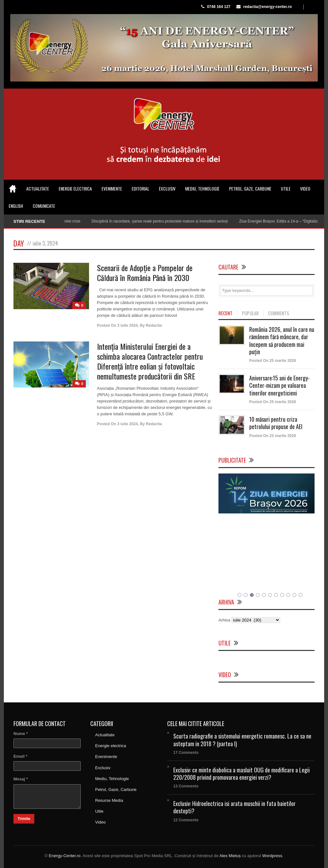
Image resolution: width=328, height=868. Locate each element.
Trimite (24, 819)
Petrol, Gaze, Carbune (250, 188)
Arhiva (224, 620)
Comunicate (44, 206)
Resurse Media (109, 800)
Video (305, 188)
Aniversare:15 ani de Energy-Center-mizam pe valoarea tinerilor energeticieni (279, 385)
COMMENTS (279, 313)
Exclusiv (167, 188)
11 (300, 595)
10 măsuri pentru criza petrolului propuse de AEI (276, 423)
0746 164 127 (219, 7)
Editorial (140, 188)
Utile (286, 188)
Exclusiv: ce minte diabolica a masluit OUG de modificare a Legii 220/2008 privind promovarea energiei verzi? (242, 774)
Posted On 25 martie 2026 (273, 361)
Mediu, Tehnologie (202, 188)
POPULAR (250, 313)
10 (294, 595)
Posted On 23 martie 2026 (273, 436)
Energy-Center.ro (65, 856)
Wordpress (272, 856)
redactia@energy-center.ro (267, 7)
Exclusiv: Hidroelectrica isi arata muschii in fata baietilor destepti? (234, 807)
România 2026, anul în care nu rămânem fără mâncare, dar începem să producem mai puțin (282, 340)
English (16, 206)
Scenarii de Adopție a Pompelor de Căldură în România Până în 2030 (145, 273)
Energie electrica (75, 188)
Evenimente (112, 188)
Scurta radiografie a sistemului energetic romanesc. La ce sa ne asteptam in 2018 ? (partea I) (242, 740)
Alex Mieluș (230, 856)
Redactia (154, 325)
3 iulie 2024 (127, 325)
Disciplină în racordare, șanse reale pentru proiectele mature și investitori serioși (163, 221)
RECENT (225, 313)
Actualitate (38, 188)
